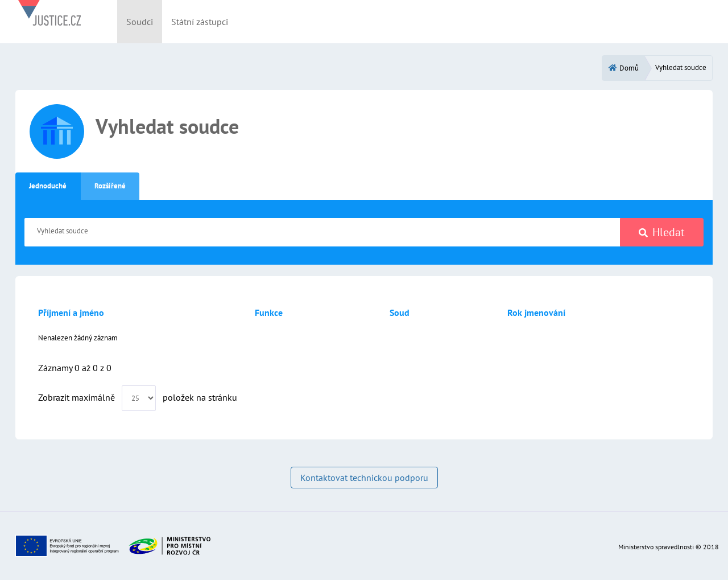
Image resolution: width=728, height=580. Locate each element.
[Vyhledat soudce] (322, 232)
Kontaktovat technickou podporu (364, 478)
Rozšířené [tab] (110, 186)
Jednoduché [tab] (48, 186)
